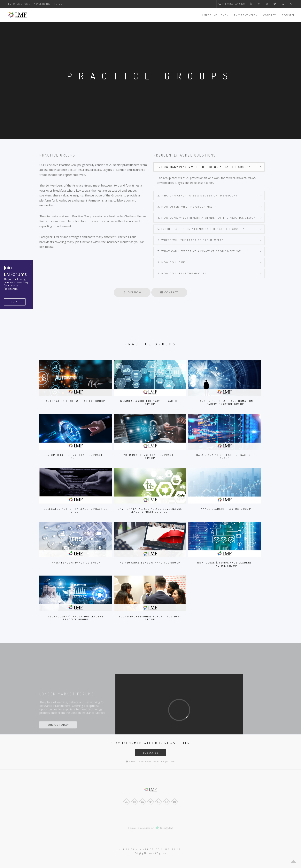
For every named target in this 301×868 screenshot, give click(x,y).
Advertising (42, 4)
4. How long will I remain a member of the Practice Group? (207, 218)
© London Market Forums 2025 (150, 849)
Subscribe (151, 753)
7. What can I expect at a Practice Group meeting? (200, 251)
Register (288, 15)
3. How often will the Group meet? (187, 207)
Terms (58, 4)
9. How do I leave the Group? (182, 273)
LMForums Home (19, 4)
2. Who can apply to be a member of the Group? (197, 196)
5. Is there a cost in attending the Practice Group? (201, 229)
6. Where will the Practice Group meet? (190, 240)
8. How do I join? (172, 262)
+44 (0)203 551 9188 (232, 4)
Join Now (132, 292)
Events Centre (246, 15)
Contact (270, 15)
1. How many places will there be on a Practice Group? (204, 167)
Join (15, 302)
